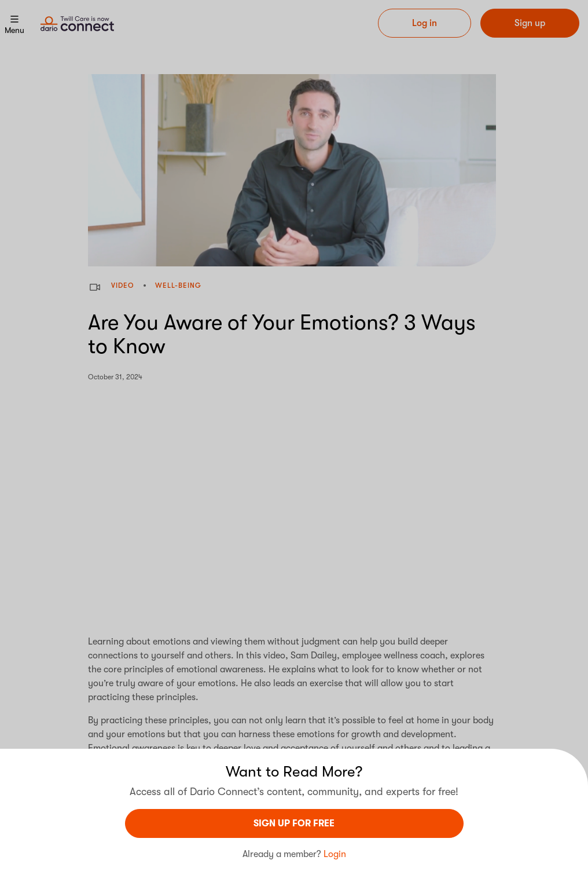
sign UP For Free (294, 823)
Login (335, 854)
